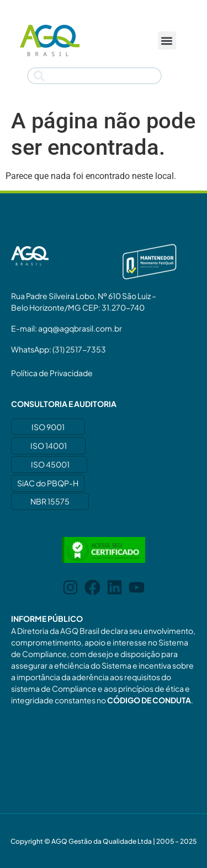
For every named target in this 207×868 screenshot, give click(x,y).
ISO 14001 (49, 446)
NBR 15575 (50, 501)
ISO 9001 (48, 427)
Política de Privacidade (52, 373)
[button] (167, 40)
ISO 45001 (50, 464)
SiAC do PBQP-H (48, 483)
